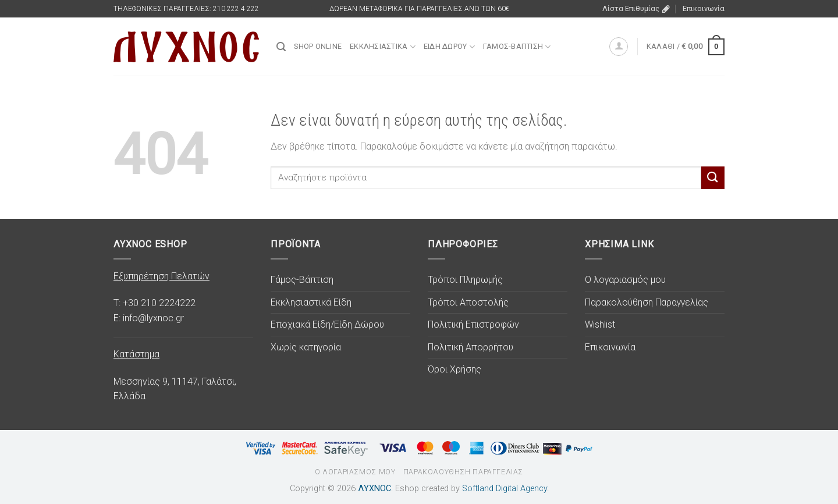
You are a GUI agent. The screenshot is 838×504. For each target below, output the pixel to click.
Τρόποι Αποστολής (468, 302)
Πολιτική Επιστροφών (473, 324)
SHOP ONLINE (318, 46)
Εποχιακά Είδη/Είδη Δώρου (327, 324)
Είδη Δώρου (449, 47)
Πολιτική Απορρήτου (471, 347)
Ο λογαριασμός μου (625, 280)
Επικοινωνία (704, 8)
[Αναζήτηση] (281, 47)
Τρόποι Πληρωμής (465, 280)
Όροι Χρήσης (454, 369)
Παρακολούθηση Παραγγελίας (647, 302)
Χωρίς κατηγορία (306, 347)
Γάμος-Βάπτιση (517, 47)
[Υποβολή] (713, 178)
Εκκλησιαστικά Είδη (311, 302)
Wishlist (600, 324)
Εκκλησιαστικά (383, 47)
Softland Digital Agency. (505, 489)
